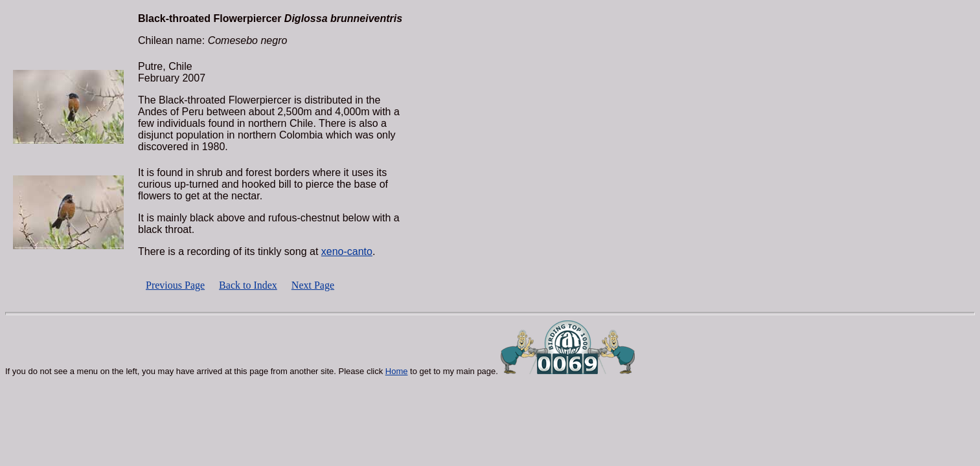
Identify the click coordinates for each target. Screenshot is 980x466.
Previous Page (175, 285)
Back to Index (248, 285)
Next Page (313, 285)
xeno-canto (347, 251)
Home (397, 371)
